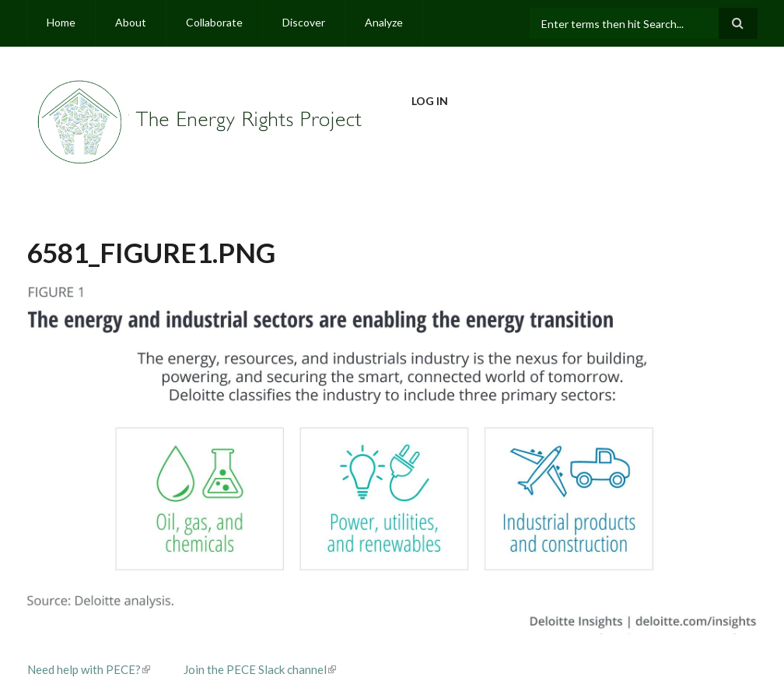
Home (61, 22)
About (131, 22)
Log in (430, 101)
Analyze (384, 22)
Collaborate (214, 22)
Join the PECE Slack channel (260, 669)
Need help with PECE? (89, 669)
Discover (304, 22)
